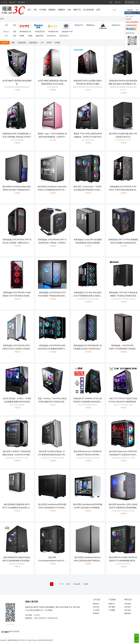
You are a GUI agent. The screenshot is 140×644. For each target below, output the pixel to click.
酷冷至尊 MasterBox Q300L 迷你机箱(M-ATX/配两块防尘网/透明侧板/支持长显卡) (123, 508)
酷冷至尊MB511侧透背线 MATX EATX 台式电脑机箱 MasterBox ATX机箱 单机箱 (17, 508)
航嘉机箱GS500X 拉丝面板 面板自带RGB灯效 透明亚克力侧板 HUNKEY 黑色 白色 (88, 84)
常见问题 (128, 604)
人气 (42, 43)
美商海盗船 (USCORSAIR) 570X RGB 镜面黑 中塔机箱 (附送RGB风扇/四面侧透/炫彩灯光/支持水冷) (52, 296)
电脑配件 (62, 10)
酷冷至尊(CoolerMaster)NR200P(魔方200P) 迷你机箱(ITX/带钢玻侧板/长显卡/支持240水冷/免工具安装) (88, 508)
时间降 (57, 43)
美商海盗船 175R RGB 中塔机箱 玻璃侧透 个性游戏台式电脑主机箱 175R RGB (123, 296)
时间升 (49, 43)
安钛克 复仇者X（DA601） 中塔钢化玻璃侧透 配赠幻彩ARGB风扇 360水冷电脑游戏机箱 (17, 402)
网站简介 (96, 604)
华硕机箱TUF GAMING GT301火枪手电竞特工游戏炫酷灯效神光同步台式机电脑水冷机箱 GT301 (88, 402)
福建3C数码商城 (13, 640)
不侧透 (30, 36)
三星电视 (129, 10)
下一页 (61, 584)
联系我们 (96, 613)
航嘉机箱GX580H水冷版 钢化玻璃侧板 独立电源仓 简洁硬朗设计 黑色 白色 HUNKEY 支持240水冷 (123, 84)
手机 (35, 10)
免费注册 (118, 2)
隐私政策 (128, 613)
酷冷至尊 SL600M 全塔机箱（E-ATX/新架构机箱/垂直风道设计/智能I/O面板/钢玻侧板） (52, 455)
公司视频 (112, 610)
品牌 (98, 10)
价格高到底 (33, 43)
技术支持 (128, 607)
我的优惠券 (21, 2)
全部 (15, 25)
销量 (13, 43)
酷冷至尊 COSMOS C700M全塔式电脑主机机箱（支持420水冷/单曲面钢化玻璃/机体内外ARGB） (17, 455)
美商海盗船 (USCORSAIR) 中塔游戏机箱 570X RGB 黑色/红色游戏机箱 (17, 296)
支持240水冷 (51, 36)
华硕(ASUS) (116, 25)
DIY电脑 (43, 10)
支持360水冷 (64, 36)
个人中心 (4, 2)
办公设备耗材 (88, 10)
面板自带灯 (40, 36)
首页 (29, 10)
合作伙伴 (96, 607)
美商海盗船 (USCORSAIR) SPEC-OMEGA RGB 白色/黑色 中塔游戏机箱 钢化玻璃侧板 (17, 349)
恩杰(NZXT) (79, 25)
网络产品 (77, 10)
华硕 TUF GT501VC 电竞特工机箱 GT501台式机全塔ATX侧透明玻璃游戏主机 (123, 402)
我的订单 (12, 2)
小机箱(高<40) (40, 32)
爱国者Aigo (90, 25)
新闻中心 (112, 604)
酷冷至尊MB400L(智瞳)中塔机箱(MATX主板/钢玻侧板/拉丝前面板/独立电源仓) (17, 561)
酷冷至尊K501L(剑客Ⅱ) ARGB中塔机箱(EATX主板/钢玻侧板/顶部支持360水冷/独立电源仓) (123, 561)
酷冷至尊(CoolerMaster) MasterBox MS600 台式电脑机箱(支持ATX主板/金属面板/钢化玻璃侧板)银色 (52, 190)
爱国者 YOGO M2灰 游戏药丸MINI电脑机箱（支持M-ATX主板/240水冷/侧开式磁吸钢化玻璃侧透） (88, 137)
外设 (69, 10)
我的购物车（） (132, 2)
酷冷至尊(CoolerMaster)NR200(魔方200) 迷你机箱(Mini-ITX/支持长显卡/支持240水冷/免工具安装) (52, 508)
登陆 (111, 2)
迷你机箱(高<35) (25, 32)
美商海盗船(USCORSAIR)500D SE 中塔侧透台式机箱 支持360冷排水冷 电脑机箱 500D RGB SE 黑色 (88, 349)
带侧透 (22, 36)
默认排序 (5, 43)
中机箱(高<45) (53, 32)
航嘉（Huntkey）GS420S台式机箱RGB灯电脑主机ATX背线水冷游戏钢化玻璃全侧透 (52, 402)
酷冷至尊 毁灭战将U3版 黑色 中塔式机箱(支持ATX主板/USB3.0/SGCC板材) (123, 137)
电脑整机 (52, 10)
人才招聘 (96, 610)
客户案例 (112, 607)
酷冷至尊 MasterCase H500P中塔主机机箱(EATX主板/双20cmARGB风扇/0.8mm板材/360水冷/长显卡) (123, 455)
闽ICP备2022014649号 (46, 640)
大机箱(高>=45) (67, 32)
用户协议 (128, 610)
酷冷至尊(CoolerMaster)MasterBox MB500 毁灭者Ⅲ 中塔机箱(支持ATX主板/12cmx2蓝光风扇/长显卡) (17, 190)
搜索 (137, 10)
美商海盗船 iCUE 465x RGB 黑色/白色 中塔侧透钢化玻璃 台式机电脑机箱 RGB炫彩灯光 (88, 296)
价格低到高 (22, 43)
